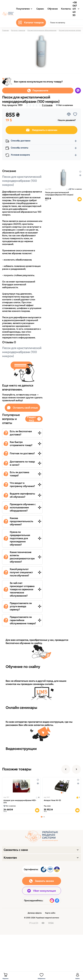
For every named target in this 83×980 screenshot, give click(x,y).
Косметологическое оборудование (42, 30)
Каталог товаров (18, 30)
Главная (5, 30)
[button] (41, 817)
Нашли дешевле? (67, 120)
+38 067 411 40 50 (75, 9)
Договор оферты (35, 913)
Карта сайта (50, 913)
